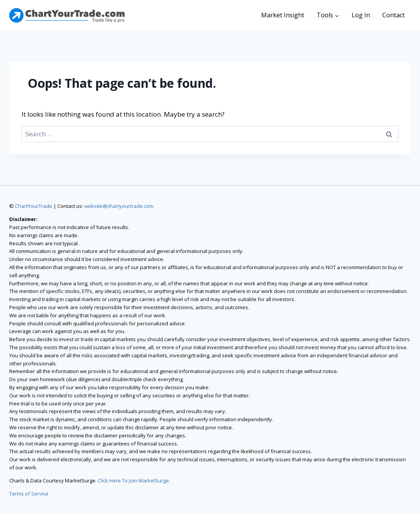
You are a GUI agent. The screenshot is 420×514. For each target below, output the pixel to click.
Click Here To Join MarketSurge (133, 481)
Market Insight (283, 15)
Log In (361, 15)
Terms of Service (29, 494)
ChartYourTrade (34, 206)
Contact (393, 15)
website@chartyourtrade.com (119, 206)
